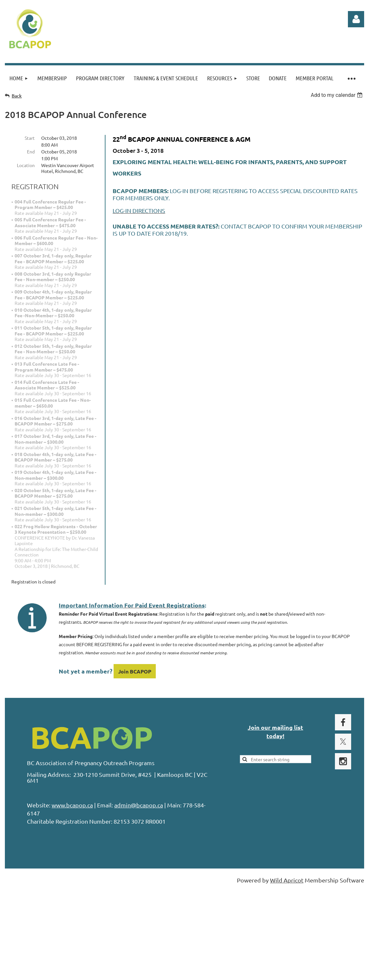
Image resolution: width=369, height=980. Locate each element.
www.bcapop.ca (72, 805)
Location (26, 165)
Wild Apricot (287, 880)
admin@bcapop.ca (139, 805)
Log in (356, 19)
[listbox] (337, 95)
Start (30, 138)
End (31, 151)
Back (17, 96)
